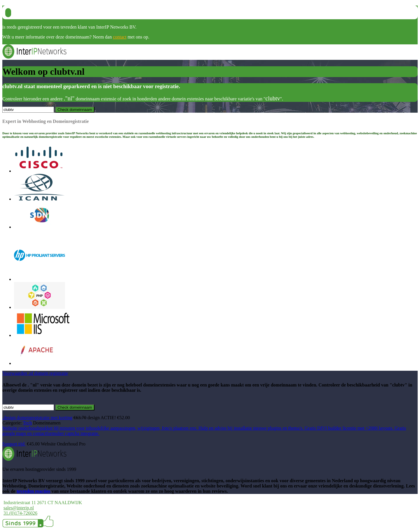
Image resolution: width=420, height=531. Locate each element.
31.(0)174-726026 (20, 513)
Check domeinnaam (75, 407)
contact (120, 37)
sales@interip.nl (19, 508)
